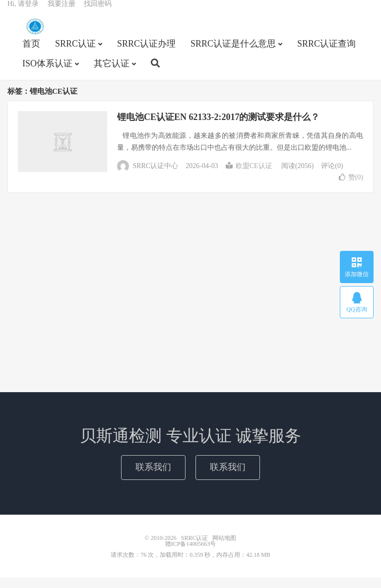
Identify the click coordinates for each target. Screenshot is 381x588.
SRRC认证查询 (326, 53)
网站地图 (224, 548)
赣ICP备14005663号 (191, 554)
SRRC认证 (35, 35)
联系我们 (153, 477)
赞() (351, 188)
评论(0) (332, 176)
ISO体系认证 (47, 72)
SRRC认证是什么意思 (233, 53)
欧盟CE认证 (249, 176)
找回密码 (98, 13)
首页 (31, 53)
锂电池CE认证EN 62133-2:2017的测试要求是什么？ (219, 127)
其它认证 (112, 72)
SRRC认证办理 (146, 53)
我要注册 (62, 13)
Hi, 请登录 (23, 13)
